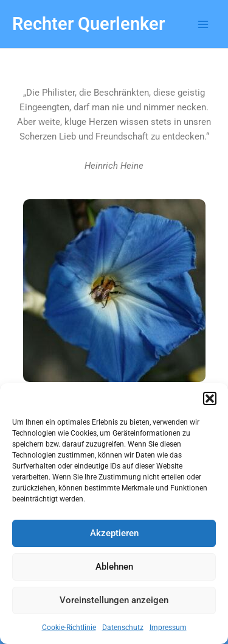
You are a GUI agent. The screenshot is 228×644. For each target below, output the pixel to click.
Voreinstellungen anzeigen (114, 600)
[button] (210, 398)
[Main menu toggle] (203, 24)
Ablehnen (114, 567)
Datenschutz (123, 628)
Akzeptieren (114, 533)
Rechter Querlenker (88, 24)
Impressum (168, 628)
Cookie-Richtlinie (69, 628)
